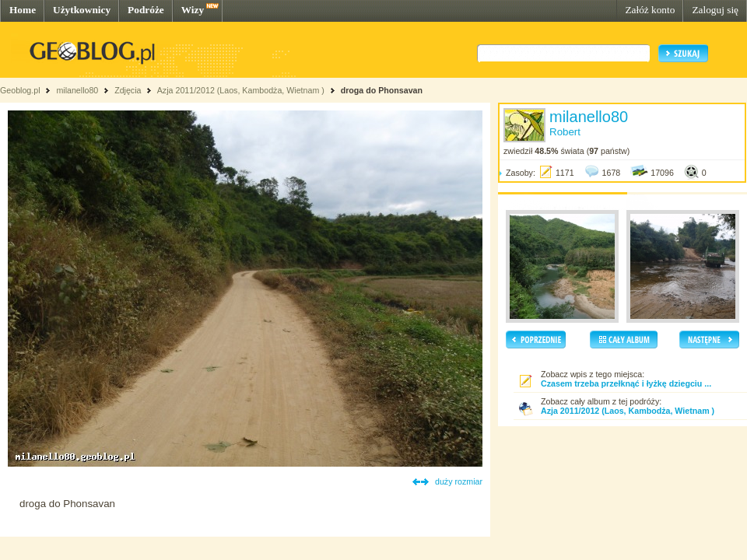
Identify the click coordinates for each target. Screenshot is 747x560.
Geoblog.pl (20, 90)
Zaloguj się (715, 10)
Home (23, 10)
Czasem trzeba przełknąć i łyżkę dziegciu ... (626, 383)
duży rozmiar (459, 481)
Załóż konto (650, 10)
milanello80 (77, 90)
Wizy (193, 10)
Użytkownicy (82, 10)
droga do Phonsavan (382, 90)
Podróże (146, 10)
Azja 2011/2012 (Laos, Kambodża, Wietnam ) (241, 90)
